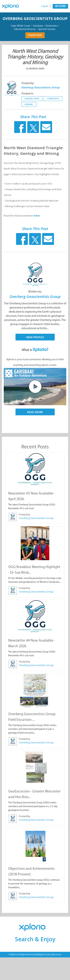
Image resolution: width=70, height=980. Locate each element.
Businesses (52, 26)
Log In (45, 6)
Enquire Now (35, 35)
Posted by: (28, 83)
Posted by (25, 514)
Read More (35, 412)
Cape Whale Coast (20, 26)
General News (32, 99)
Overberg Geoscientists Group (35, 19)
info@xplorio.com (42, 955)
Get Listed (60, 6)
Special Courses (47, 29)
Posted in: (27, 93)
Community (53, 99)
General (29, 104)
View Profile (35, 337)
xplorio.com (56, 955)
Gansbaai (38, 26)
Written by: (35, 291)
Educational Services (25, 29)
